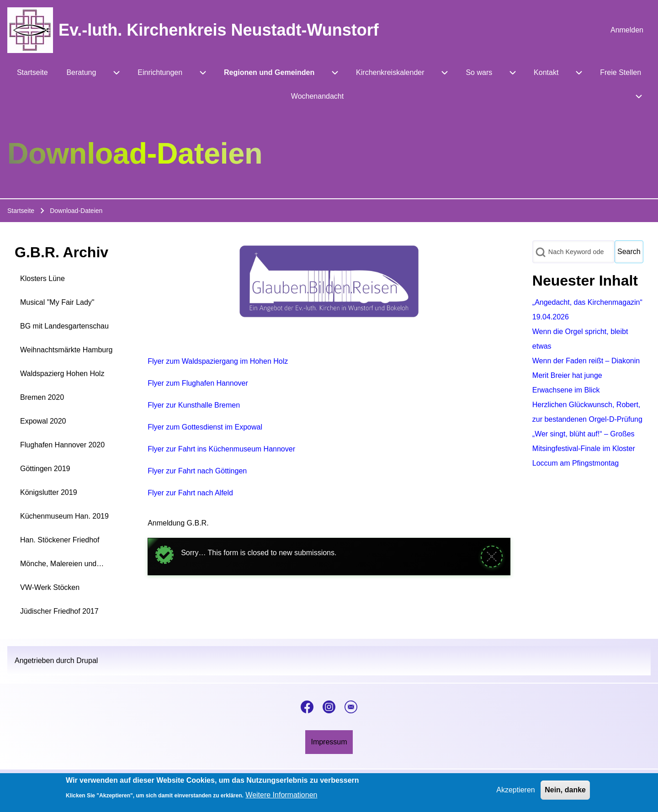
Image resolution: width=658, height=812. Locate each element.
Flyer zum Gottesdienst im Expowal (205, 427)
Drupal (87, 661)
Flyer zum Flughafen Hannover (198, 383)
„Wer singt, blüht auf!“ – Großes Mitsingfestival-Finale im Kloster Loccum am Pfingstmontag (584, 448)
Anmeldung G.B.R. (178, 523)
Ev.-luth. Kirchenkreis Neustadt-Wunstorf (219, 30)
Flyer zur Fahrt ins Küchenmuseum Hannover (221, 449)
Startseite (21, 211)
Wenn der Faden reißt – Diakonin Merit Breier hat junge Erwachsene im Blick (586, 375)
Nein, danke (565, 793)
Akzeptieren (516, 793)
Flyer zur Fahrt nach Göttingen (197, 471)
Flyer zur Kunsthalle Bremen (194, 405)
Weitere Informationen (281, 799)
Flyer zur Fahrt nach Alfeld (190, 493)
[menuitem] (627, 30)
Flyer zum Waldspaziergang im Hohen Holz (218, 361)
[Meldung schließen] (492, 557)
